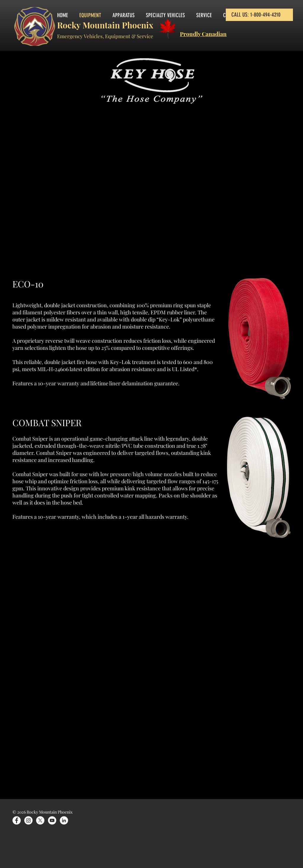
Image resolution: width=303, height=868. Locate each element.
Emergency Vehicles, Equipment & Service (105, 36)
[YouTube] (52, 820)
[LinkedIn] (64, 820)
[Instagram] (28, 820)
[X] (40, 820)
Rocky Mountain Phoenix (105, 25)
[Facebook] (17, 820)
